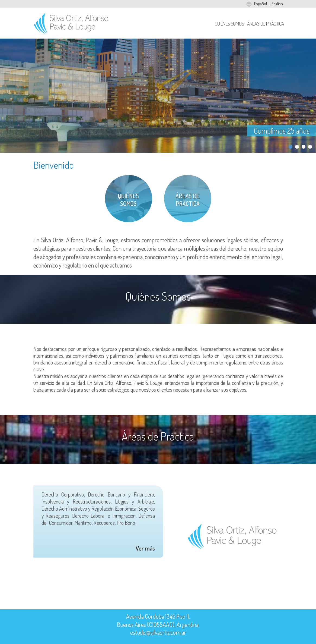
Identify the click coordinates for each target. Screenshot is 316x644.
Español (261, 4)
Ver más (145, 548)
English (277, 4)
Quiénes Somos (229, 23)
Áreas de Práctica (265, 23)
